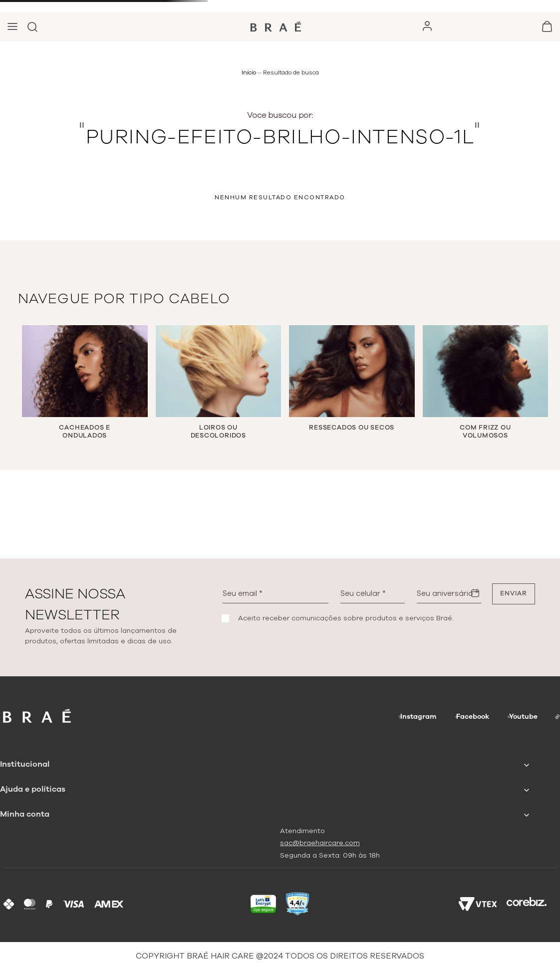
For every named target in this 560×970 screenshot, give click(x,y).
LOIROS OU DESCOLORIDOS (218, 432)
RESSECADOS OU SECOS (352, 428)
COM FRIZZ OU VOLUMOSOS (485, 432)
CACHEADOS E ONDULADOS (85, 432)
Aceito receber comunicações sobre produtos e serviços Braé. (346, 618)
